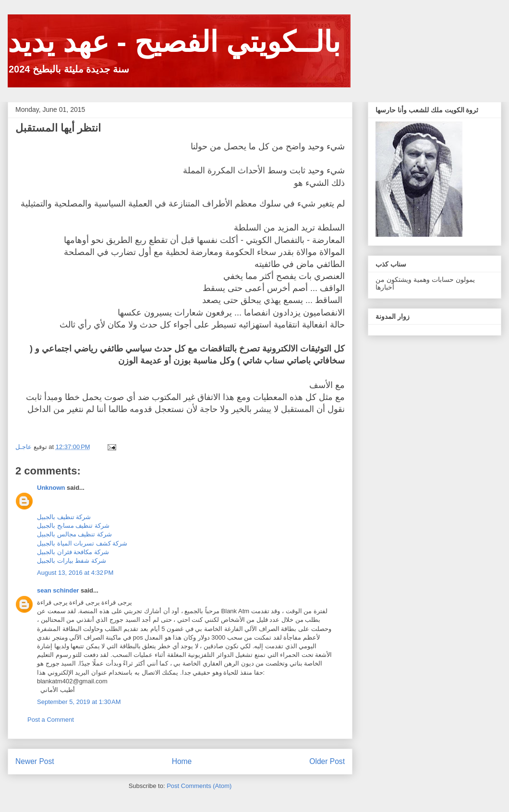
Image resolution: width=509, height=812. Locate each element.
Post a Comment (51, 720)
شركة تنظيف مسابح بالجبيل (73, 526)
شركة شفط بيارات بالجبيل (72, 561)
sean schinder (58, 590)
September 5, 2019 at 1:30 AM (79, 702)
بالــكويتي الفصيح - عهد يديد (174, 42)
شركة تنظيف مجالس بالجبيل (74, 534)
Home (182, 761)
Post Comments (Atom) (199, 786)
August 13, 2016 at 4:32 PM (75, 573)
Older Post (327, 761)
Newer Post (35, 761)
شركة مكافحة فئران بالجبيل (73, 552)
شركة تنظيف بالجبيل (64, 517)
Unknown (51, 488)
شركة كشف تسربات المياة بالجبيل (82, 543)
